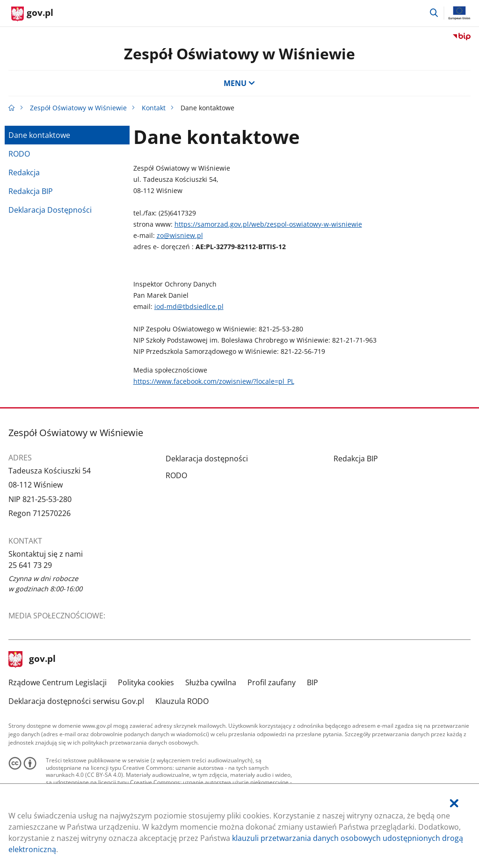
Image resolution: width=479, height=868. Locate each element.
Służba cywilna (211, 682)
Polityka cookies (146, 682)
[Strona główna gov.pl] (32, 14)
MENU (239, 83)
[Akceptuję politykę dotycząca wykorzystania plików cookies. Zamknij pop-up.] (454, 803)
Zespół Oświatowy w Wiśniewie (239, 54)
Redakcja (24, 172)
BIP (312, 682)
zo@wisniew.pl (180, 235)
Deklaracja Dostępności (50, 210)
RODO (19, 154)
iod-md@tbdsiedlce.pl (189, 306)
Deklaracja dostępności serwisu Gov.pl (76, 701)
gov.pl (32, 660)
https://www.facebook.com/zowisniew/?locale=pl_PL (214, 381)
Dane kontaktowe (39, 135)
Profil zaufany (272, 682)
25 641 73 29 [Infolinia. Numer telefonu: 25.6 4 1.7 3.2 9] (30, 565)
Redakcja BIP (31, 191)
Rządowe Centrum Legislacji (58, 682)
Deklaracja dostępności (207, 459)
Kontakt (154, 108)
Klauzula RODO (182, 701)
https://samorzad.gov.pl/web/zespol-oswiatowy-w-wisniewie (268, 224)
